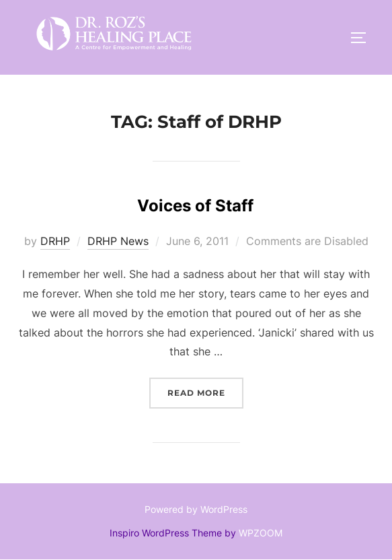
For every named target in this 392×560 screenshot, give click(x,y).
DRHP (55, 241)
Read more (205, 391)
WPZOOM (261, 533)
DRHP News (118, 241)
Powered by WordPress (196, 509)
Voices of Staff (195, 206)
